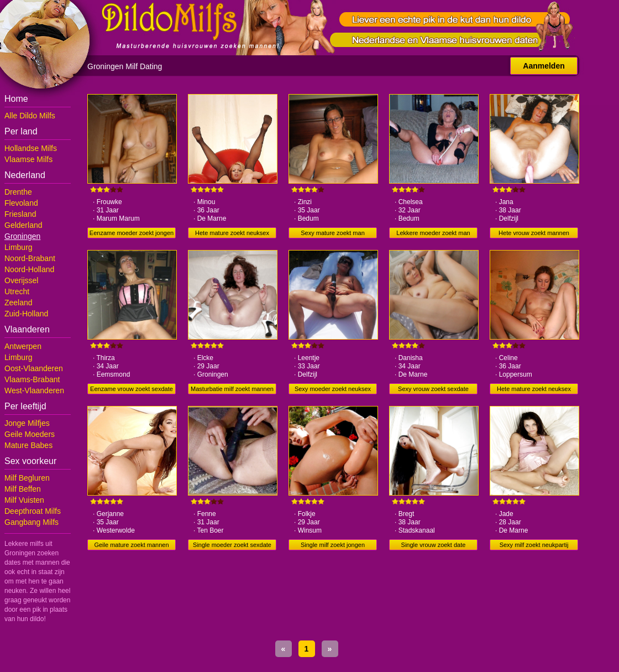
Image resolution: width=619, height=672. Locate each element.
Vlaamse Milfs (28, 159)
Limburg (19, 247)
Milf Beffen (23, 489)
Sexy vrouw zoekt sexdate (433, 389)
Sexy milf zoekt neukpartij (534, 545)
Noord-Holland (29, 269)
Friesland (20, 214)
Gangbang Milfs (32, 522)
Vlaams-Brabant (32, 379)
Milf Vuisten (24, 500)
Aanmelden (544, 66)
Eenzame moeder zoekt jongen (132, 233)
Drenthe (18, 192)
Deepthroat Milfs (33, 511)
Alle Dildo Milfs (30, 116)
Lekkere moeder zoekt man (433, 233)
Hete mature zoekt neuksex (232, 233)
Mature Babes (28, 445)
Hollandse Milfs (31, 148)
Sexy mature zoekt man (333, 233)
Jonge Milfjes (27, 423)
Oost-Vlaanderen (34, 368)
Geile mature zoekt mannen (131, 545)
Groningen (22, 236)
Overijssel (21, 280)
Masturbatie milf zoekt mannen (232, 389)
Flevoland (21, 203)
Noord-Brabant (30, 258)
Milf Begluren (27, 478)
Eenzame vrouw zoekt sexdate (132, 389)
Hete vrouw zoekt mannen (534, 233)
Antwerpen (23, 346)
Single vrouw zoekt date (434, 545)
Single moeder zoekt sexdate (232, 545)
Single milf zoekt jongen (333, 545)
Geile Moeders (30, 434)
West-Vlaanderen (34, 390)
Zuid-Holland (26, 314)
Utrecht (17, 291)
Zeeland (19, 303)
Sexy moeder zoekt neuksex (333, 389)
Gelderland (23, 225)
